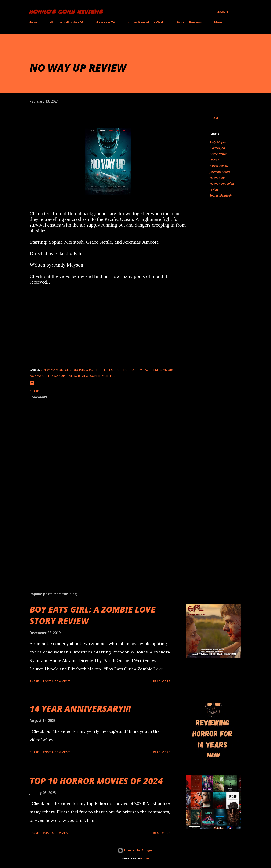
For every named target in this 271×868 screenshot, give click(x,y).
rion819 (145, 859)
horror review (219, 166)
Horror (214, 160)
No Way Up (217, 178)
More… (219, 22)
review (214, 189)
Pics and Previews (189, 22)
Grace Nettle (218, 154)
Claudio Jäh (217, 148)
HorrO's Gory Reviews (66, 12)
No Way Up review (222, 184)
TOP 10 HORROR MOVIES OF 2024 (96, 781)
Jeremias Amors (220, 172)
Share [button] (214, 118)
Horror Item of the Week (146, 22)
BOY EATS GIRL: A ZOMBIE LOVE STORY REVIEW (93, 615)
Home (33, 22)
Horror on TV (105, 22)
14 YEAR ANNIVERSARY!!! (80, 709)
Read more (162, 681)
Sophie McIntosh (221, 195)
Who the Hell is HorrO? (67, 22)
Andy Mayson (218, 142)
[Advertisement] (101, 539)
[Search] (222, 12)
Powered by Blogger (135, 850)
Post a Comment (57, 681)
